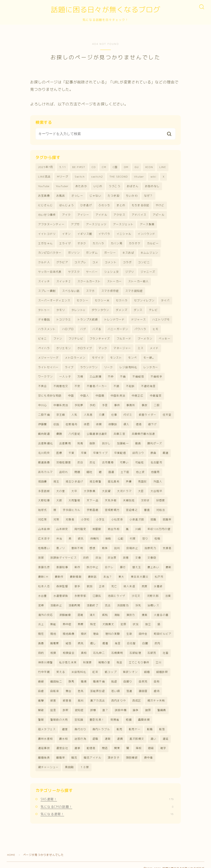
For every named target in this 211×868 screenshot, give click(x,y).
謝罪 (148, 704)
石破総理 (135, 647)
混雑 (80, 610)
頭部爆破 (132, 751)
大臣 (141, 487)
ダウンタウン (100, 308)
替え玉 (137, 563)
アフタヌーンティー (51, 224)
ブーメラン (145, 337)
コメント (111, 261)
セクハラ (122, 299)
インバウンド (146, 233)
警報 (41, 713)
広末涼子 (44, 534)
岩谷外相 (114, 525)
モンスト (116, 355)
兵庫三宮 (119, 431)
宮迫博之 (132, 506)
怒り (145, 534)
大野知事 (44, 497)
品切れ (64, 468)
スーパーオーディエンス (54, 299)
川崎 (138, 525)
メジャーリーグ (48, 355)
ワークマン (45, 374)
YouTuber (62, 186)
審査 (147, 506)
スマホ (90, 290)
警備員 (162, 704)
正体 (102, 581)
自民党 (143, 675)
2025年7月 (46, 167)
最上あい (153, 563)
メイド (154, 346)
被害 (53, 694)
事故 (145, 402)
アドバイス (139, 214)
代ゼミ (128, 412)
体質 (99, 421)
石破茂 (152, 647)
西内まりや (119, 694)
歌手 (77, 581)
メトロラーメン (75, 355)
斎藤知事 (62, 563)
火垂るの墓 (161, 610)
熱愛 (81, 619)
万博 (80, 374)
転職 (150, 723)
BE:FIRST (79, 167)
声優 (129, 478)
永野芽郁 (80, 591)
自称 (157, 675)
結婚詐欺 (162, 666)
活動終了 (93, 600)
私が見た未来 (68, 657)
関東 (117, 741)
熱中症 (67, 619)
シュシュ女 (111, 271)
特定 (93, 619)
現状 (84, 628)
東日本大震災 (140, 572)
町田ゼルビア (163, 628)
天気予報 (111, 497)
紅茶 (95, 666)
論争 (136, 704)
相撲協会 (69, 647)
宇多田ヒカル (71, 506)
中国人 (85, 393)
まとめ (121, 205)
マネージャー (122, 346)
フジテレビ (76, 337)
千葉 (71, 450)
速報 (108, 732)
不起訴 (130, 384)
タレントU (78, 308)
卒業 (84, 450)
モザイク (98, 355)
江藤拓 (97, 591)
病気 (81, 638)
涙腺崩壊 (65, 610)
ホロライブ (85, 346)
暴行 (123, 563)
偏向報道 (44, 431)
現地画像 (69, 628)
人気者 (88, 412)
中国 (71, 393)
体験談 (113, 421)
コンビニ (144, 261)
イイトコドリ (47, 233)
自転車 (55, 685)
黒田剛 (69, 760)
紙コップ (111, 666)
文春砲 (152, 553)
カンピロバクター (50, 252)
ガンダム (92, 252)
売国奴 (143, 478)
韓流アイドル (93, 751)
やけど (160, 205)
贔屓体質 (144, 713)
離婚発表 (44, 751)
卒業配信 (120, 450)
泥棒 (41, 600)
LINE (163, 167)
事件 (117, 402)
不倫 (123, 374)
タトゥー (44, 308)
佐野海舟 (71, 421)
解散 (41, 704)
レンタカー (151, 365)
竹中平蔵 (44, 666)
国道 (111, 468)
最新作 (59, 572)
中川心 (43, 402)
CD (94, 167)
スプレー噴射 (47, 290)
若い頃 (116, 685)
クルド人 (44, 261)
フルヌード (124, 337)
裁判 (81, 694)
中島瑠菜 (156, 393)
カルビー (153, 243)
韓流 (74, 751)
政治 (98, 553)
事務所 (131, 402)
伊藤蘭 (43, 421)
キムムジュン (149, 252)
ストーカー (114, 280)
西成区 (137, 694)
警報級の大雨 (59, 713)
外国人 (158, 478)
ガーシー (110, 252)
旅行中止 (93, 563)
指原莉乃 (150, 544)
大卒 (74, 487)
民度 (145, 581)
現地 (53, 628)
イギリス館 (85, 233)
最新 (168, 563)
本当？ (108, 572)
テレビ (153, 308)
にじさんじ (45, 205)
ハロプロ (68, 327)
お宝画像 (44, 196)
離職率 (61, 751)
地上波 (140, 468)
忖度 (133, 534)
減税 (105, 610)
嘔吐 (90, 468)
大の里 (61, 487)
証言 (53, 704)
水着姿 (158, 581)
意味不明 (77, 544)
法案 (168, 591)
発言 (118, 638)
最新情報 (76, 572)
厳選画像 (44, 459)
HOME (11, 848)
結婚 (147, 666)
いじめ (98, 186)
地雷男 (155, 468)
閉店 (105, 741)
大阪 (59, 497)
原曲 (153, 450)
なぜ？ (148, 196)
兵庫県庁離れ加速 (143, 431)
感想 (92, 544)
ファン (58, 337)
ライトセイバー (48, 365)
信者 (139, 421)
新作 (77, 563)
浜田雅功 (123, 600)
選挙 (77, 741)
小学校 (85, 515)
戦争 (105, 544)
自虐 (41, 685)
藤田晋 (143, 685)
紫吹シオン (130, 666)
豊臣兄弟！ (97, 713)
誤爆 (93, 704)
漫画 (145, 610)
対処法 (161, 506)
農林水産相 (45, 732)
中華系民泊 (61, 402)
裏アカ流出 (98, 694)
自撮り (128, 675)
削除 (92, 440)
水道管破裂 (61, 591)
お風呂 (61, 196)
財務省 (115, 713)
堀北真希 (114, 478)
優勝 (59, 431)
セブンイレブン (144, 299)
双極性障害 (64, 459)
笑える (61, 666)
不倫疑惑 (138, 374)
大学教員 (90, 487)
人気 (74, 412)
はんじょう (66, 205)
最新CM (43, 572)
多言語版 (44, 487)
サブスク (74, 271)
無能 (53, 619)
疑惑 (68, 638)
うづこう (114, 186)
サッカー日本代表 (50, 271)
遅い (153, 732)
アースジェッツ (96, 224)
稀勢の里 (104, 657)
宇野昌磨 (93, 506)
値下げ (152, 421)
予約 (92, 402)
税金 (119, 657)
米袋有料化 (79, 666)
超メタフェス (47, 723)
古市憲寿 (108, 459)
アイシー (83, 214)
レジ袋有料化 (128, 365)
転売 (119, 723)
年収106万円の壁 (159, 525)
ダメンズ (122, 308)
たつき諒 (114, 196)
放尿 (41, 553)
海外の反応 (45, 610)
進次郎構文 (137, 732)
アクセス (119, 214)
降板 (139, 741)
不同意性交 (61, 384)
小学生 (100, 515)
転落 (162, 723)
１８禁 (85, 760)
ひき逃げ (86, 205)
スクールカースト (89, 280)
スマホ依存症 (110, 290)
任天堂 (167, 412)
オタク (82, 243)
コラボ (127, 261)
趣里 (65, 723)
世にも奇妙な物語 (50, 393)
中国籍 (100, 393)
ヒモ (156, 327)
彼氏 (81, 534)
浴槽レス (153, 600)
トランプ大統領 (88, 318)
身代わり (80, 723)
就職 (153, 515)
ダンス (138, 308)
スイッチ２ (64, 280)
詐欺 (66, 704)
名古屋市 (156, 459)
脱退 (114, 675)
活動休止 (56, 600)
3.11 (63, 167)
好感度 (161, 497)
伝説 (56, 421)
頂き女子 (114, 751)
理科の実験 (113, 628)
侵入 (126, 421)
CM (104, 167)
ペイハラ (44, 346)
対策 (56, 515)
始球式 (43, 506)
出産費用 (65, 440)
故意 (126, 553)
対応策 (43, 515)
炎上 (41, 619)
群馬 (71, 675)
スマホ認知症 (134, 290)
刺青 (80, 440)
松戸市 (159, 572)
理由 (96, 628)
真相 (84, 647)
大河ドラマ (124, 487)
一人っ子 (65, 374)
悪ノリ (61, 544)
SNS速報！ (107, 792)
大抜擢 (106, 487)
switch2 (97, 177)
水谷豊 (43, 591)
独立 (148, 619)
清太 (92, 610)
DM (126, 167)
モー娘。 (149, 355)
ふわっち (104, 205)
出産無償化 (45, 440)
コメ (95, 261)
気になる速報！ (107, 807)
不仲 (111, 374)
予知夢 (79, 402)
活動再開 (74, 600)
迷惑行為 (80, 732)
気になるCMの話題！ (107, 799)
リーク (109, 365)
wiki (153, 177)
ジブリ (130, 271)
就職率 (167, 515)
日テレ (109, 563)
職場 (84, 675)
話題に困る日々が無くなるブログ (105, 10)
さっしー (77, 196)
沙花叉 (136, 591)
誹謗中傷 (121, 704)
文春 (138, 553)
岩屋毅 (97, 525)
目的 (41, 647)
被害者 (67, 694)
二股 (157, 402)
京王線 (61, 412)
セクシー (83, 299)
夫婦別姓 (129, 497)
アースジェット (123, 224)
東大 (121, 572)
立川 (158, 657)
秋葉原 (88, 657)
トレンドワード (114, 318)
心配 (121, 534)
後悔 (108, 534)
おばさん (133, 186)
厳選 (166, 450)
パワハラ (140, 327)
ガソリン (74, 252)
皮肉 (157, 638)
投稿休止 (132, 544)
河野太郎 (153, 591)
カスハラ (98, 243)
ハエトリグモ (161, 318)
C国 (115, 167)
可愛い (124, 459)
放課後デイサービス (63, 553)
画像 (41, 638)
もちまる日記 (140, 205)
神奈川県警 (45, 657)
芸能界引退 (98, 685)
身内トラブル (101, 723)
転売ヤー (135, 723)
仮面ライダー (148, 412)
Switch (80, 177)
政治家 (112, 553)
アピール (159, 214)
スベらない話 (71, 290)
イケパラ (104, 233)
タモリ (61, 308)
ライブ (69, 365)
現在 (41, 628)
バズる (97, 327)
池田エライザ (116, 591)
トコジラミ (64, 318)
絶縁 (41, 675)
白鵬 (145, 638)
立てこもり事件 (139, 657)
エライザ (65, 243)
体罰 (87, 421)
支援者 (167, 544)
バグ (83, 327)
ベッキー (165, 337)
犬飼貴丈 (108, 619)
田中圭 (143, 628)
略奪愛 (55, 638)
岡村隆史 (80, 525)
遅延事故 (44, 741)
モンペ (133, 355)
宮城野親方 (112, 506)
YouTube (44, 186)
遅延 (166, 732)
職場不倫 (99, 675)
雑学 (163, 741)
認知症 (79, 704)
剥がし (106, 440)
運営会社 (62, 741)
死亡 (114, 581)
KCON (149, 167)
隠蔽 (151, 741)
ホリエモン (64, 346)
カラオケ (135, 243)
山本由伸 (44, 525)
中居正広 (138, 393)
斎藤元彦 (44, 563)
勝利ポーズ (155, 440)
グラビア (62, 261)
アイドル (101, 214)
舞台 (68, 685)
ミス (141, 346)
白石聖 (131, 638)
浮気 (138, 600)
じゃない (95, 196)
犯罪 (123, 619)
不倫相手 (156, 374)
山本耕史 (62, 525)
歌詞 (90, 581)
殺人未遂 (129, 581)
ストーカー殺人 (138, 280)
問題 (77, 468)
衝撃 (41, 694)
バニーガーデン (118, 327)
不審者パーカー (97, 384)
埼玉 (56, 478)
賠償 (129, 713)
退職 (95, 732)
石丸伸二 (99, 647)
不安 (77, 384)
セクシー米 (102, 299)
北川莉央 (44, 450)
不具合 (43, 384)
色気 (81, 685)
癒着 (105, 638)
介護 (102, 412)
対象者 (70, 515)
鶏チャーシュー (48, 760)
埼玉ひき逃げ (74, 478)
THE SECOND (119, 177)
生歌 (129, 628)
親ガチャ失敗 (156, 694)
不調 (116, 384)
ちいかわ (132, 196)
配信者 (91, 741)
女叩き (145, 497)
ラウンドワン (89, 365)
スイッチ (44, 280)
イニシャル (124, 233)
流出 (108, 600)
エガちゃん (45, 243)
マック (103, 346)
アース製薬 (147, 224)
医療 (59, 450)
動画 (138, 440)
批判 (117, 544)
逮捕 (120, 732)
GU (137, 167)
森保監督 (62, 581)
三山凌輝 (95, 374)
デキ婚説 (44, 318)
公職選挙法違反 (97, 431)
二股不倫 (44, 412)
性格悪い (44, 544)
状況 (136, 619)
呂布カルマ (45, 468)
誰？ (105, 704)
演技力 (131, 610)
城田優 (43, 478)
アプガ (75, 224)
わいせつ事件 (47, 214)
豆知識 (79, 713)
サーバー (92, 271)
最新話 (92, 572)
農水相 (64, 732)
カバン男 (116, 243)
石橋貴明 (117, 647)
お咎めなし (152, 186)
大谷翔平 (156, 487)
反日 (80, 459)
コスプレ (80, 261)
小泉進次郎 (137, 515)
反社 (92, 459)
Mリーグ (63, 177)
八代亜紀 (74, 431)
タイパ (165, 299)
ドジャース (139, 318)
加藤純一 (123, 440)
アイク (66, 214)
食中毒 (148, 751)
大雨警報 (74, 497)
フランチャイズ (100, 337)
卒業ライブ (100, 450)
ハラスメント (47, 327)
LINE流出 (44, 177)
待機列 (95, 534)
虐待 (157, 685)
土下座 (125, 468)
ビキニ (43, 337)
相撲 (53, 647)
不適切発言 (148, 384)
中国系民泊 (118, 393)
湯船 (117, 610)
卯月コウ (138, 450)
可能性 (140, 459)
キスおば (128, 252)
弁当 (59, 534)
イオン (66, 233)
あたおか (81, 186)
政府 (86, 553)
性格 (157, 534)
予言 (105, 402)
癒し (93, 638)
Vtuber (139, 177)
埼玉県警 (95, 478)
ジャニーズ (148, 271)
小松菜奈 (117, 515)
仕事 (114, 412)
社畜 (166, 647)
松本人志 (44, 581)
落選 (129, 685)
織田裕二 (56, 675)
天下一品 (93, 497)
